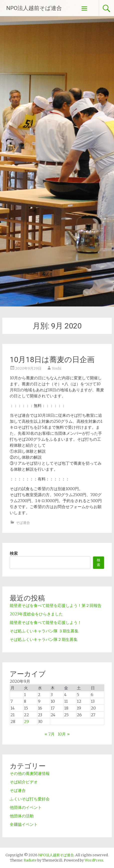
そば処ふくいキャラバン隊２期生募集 (44, 639)
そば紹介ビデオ (24, 782)
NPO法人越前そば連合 (34, 8)
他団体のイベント (26, 807)
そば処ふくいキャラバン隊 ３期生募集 (44, 631)
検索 (14, 553)
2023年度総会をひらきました (36, 614)
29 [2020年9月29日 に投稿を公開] (26, 722)
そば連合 (23, 523)
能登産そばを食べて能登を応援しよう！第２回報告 (56, 605)
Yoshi (57, 368)
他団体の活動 (22, 816)
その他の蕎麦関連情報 (30, 773)
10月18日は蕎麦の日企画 (52, 360)
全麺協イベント (24, 824)
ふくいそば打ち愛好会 (30, 799)
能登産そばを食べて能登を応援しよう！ (46, 622)
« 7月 (50, 734)
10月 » (64, 734)
